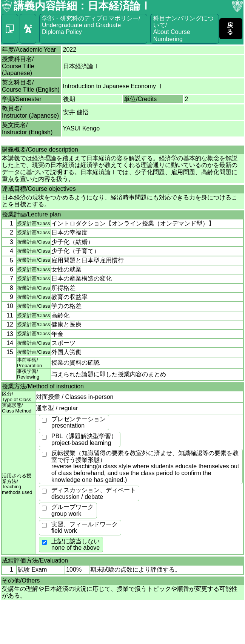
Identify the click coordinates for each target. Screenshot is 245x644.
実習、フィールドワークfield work (85, 528)
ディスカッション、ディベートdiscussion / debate (94, 493)
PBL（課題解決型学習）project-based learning (84, 439)
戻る (230, 28)
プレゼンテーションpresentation (79, 422)
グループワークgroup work (72, 510)
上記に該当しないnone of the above (76, 545)
